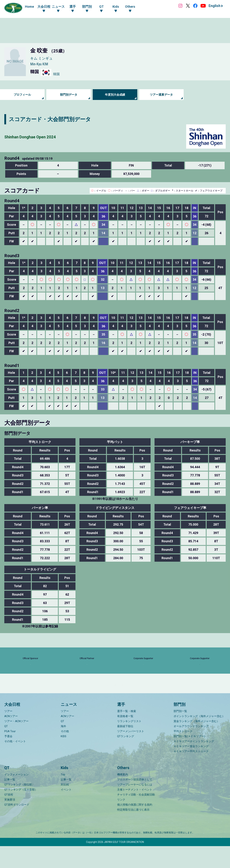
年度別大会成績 (115, 95)
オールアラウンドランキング (191, 748)
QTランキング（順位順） (19, 806)
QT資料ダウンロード (17, 827)
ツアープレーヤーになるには (135, 806)
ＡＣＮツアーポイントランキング (194, 763)
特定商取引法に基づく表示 (133, 832)
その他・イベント (15, 763)
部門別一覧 (180, 733)
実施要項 (10, 822)
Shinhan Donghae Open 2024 (40, 136)
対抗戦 (65, 806)
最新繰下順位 (125, 748)
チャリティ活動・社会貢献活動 (136, 816)
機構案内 (123, 796)
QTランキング (126, 758)
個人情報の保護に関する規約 (135, 827)
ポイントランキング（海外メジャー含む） (199, 738)
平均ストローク (183, 753)
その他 (65, 753)
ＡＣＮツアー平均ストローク (191, 773)
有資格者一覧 (125, 738)
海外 (63, 748)
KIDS (64, 758)
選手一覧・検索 (127, 733)
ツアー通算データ (161, 95)
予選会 (8, 758)
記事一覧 (10, 801)
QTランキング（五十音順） (21, 811)
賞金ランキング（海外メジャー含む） (196, 743)
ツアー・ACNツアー (16, 743)
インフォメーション (16, 796)
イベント (66, 811)
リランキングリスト (129, 743)
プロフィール (22, 95)
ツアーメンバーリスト (131, 753)
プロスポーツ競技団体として (135, 801)
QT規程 (9, 816)
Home (29, 7)
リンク (121, 822)
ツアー (8, 733)
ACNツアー (11, 738)
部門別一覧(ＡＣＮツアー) (189, 758)
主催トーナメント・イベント (135, 811)
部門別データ (69, 95)
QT (6, 748)
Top (63, 796)
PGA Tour (10, 753)
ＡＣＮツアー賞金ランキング (191, 768)
